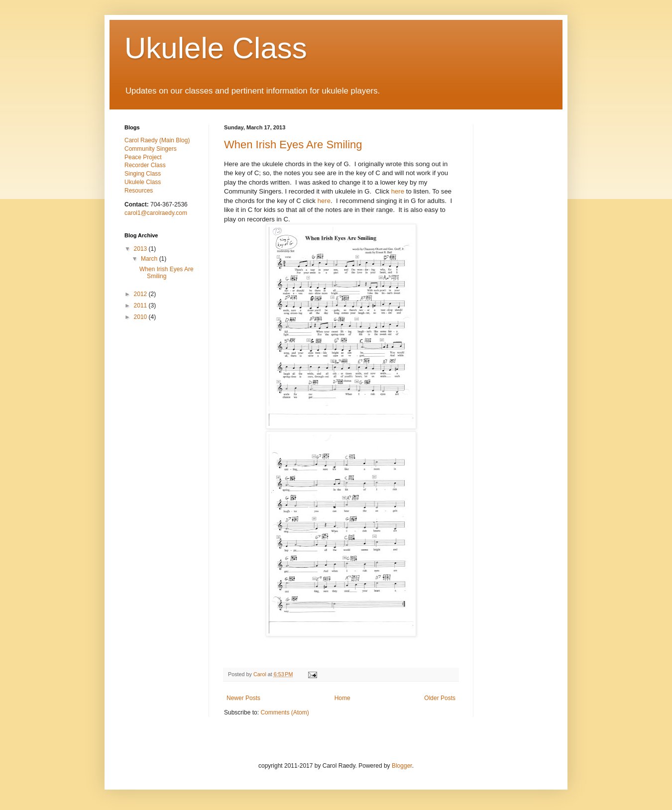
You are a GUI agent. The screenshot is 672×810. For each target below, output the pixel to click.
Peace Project (143, 157)
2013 (141, 249)
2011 (141, 305)
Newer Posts (243, 698)
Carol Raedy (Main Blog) (157, 140)
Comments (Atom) (284, 712)
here (398, 191)
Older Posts (440, 698)
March (150, 259)
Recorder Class (145, 165)
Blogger (402, 766)
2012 (141, 294)
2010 (141, 317)
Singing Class (143, 174)
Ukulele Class (216, 48)
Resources (139, 191)
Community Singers (151, 149)
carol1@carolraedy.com (156, 213)
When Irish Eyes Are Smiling (293, 145)
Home (342, 698)
